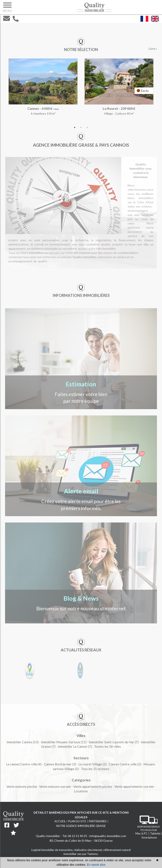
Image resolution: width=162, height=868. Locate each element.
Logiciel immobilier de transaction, (53, 850)
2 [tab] (81, 127)
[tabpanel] (81, 91)
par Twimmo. (90, 854)
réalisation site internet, (89, 850)
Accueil (60, 821)
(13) (23, 742)
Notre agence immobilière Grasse (81, 826)
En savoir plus (96, 865)
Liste (153, 49)
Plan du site (77, 821)
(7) (114, 742)
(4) (24, 764)
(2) (60, 764)
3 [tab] (87, 127)
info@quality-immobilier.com (108, 836)
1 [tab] (75, 127)
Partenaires (98, 821)
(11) (64, 742)
